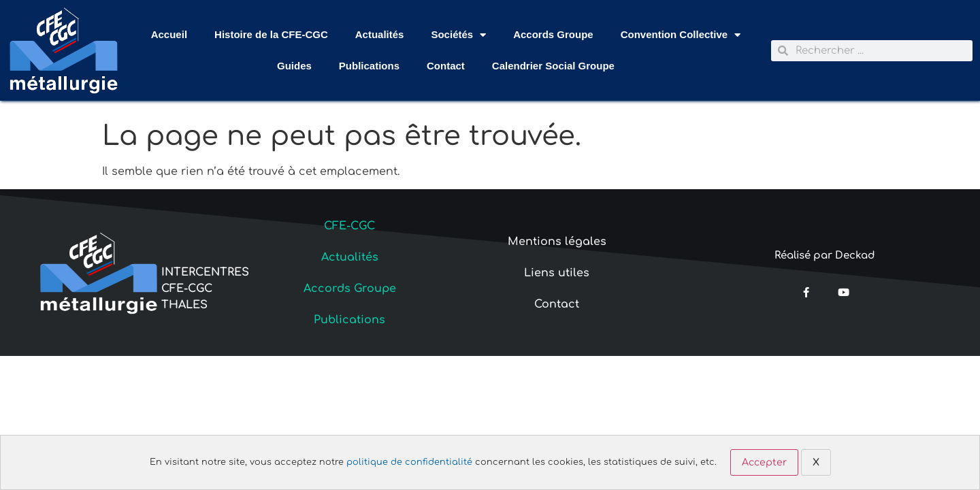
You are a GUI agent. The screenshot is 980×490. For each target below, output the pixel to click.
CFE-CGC (349, 226)
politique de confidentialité (409, 462)
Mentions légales (557, 242)
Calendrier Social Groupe (553, 66)
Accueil (169, 34)
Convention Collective (681, 35)
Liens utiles (557, 273)
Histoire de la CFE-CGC (271, 34)
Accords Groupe (553, 34)
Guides (294, 66)
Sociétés (458, 35)
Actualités (380, 34)
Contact (446, 66)
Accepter (764, 462)
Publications (369, 66)
